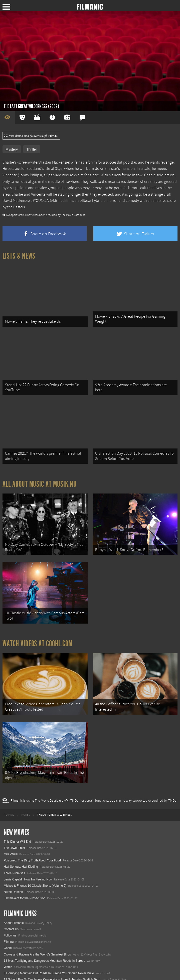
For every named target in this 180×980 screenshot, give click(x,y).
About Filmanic (14, 908)
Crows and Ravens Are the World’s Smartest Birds (37, 939)
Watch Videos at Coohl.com (37, 633)
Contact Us (11, 914)
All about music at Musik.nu (40, 477)
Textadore (10, 971)
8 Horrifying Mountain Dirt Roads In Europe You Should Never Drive (49, 958)
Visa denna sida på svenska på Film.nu (31, 136)
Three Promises (14, 858)
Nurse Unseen (13, 877)
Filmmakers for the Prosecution (25, 883)
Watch (8, 952)
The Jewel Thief (14, 833)
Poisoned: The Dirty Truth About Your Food (32, 845)
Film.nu (9, 927)
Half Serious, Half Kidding (21, 852)
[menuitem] (9, 800)
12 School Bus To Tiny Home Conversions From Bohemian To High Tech (52, 964)
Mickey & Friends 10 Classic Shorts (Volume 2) (35, 871)
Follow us (10, 920)
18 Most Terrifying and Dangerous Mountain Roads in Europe (44, 946)
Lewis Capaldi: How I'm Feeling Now (28, 864)
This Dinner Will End (17, 827)
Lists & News (19, 256)
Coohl (8, 933)
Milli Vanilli (11, 839)
